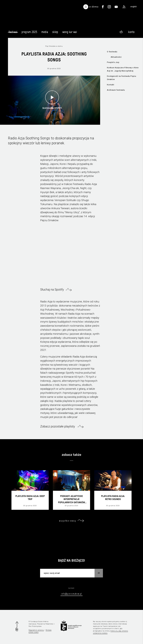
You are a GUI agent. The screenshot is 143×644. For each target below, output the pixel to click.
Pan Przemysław (35, 626)
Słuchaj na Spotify (52, 290)
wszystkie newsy (68, 521)
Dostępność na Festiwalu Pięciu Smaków (121, 78)
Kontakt (111, 85)
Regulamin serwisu (36, 630)
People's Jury (113, 62)
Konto (131, 32)
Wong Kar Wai (70, 33)
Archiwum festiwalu (116, 90)
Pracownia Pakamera (45, 624)
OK (99, 573)
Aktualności (116, 57)
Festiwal (13, 32)
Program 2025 (29, 33)
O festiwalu (112, 52)
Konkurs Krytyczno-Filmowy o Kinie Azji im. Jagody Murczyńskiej (123, 69)
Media (45, 33)
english (134, 7)
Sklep (55, 33)
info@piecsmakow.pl (71, 594)
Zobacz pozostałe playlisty (58, 427)
